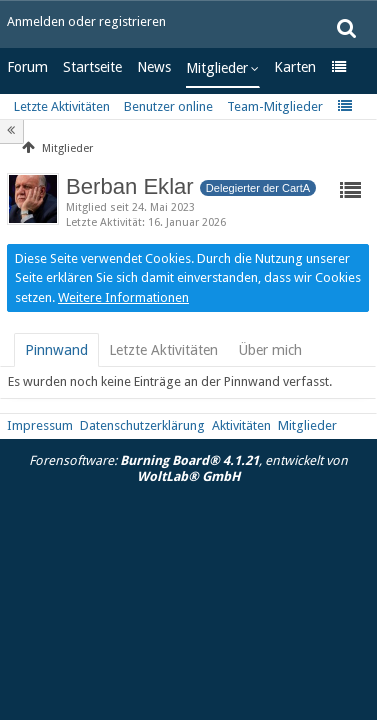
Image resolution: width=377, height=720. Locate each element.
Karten (295, 67)
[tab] (56, 350)
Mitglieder (217, 68)
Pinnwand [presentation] (56, 350)
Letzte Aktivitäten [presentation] (163, 350)
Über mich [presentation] (270, 350)
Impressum (40, 425)
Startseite (92, 67)
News (154, 67)
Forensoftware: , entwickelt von (188, 469)
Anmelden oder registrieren (86, 21)
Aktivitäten (241, 425)
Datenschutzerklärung (142, 425)
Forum (27, 67)
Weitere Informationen (123, 297)
